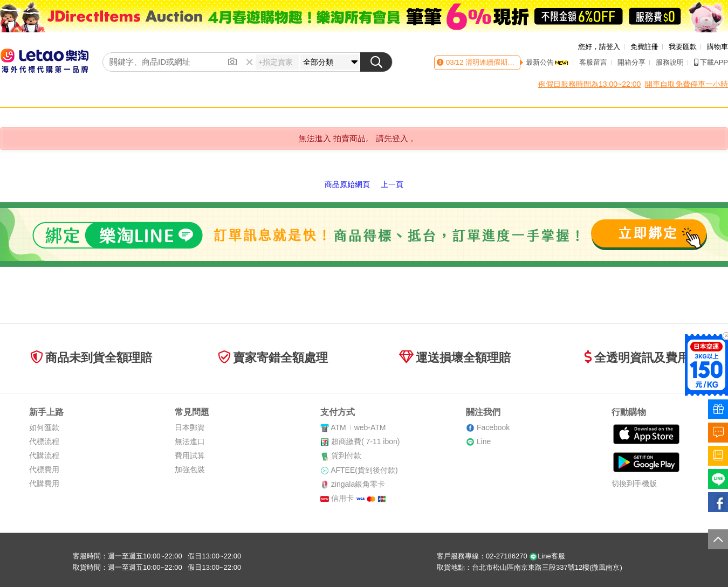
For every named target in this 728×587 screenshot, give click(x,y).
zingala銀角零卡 (358, 484)
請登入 (610, 47)
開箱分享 (631, 62)
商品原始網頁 (347, 184)
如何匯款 (44, 427)
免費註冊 (644, 47)
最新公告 (547, 62)
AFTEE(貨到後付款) (364, 470)
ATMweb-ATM (358, 427)
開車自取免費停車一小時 (686, 84)
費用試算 (190, 455)
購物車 (717, 47)
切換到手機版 (634, 484)
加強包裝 (190, 469)
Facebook (493, 427)
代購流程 (44, 455)
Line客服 (547, 556)
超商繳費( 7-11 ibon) (366, 441)
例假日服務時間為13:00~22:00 (589, 84)
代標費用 (44, 469)
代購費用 (44, 484)
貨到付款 (346, 455)
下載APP (711, 62)
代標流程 (44, 441)
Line (484, 441)
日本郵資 (190, 427)
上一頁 (392, 184)
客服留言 (593, 62)
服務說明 (670, 62)
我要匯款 (683, 47)
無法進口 (190, 441)
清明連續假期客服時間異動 (507, 62)
